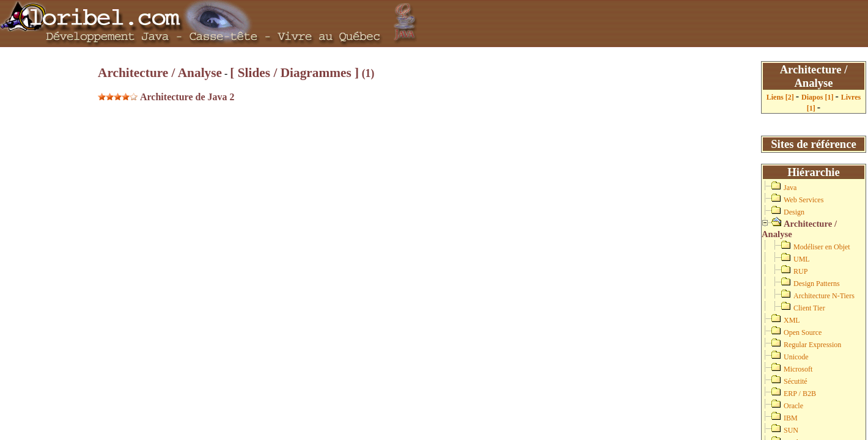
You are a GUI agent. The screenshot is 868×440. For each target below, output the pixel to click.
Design (794, 212)
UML (802, 259)
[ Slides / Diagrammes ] (294, 73)
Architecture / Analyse (160, 73)
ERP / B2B (800, 394)
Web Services (804, 200)
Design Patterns (817, 284)
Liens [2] (781, 97)
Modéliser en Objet (822, 247)
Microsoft (798, 369)
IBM (791, 418)
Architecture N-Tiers (824, 296)
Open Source (803, 332)
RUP (800, 271)
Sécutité (796, 381)
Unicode (796, 357)
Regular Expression (812, 345)
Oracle (793, 406)
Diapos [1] (818, 97)
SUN (791, 430)
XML (792, 320)
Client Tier (809, 308)
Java (790, 188)
